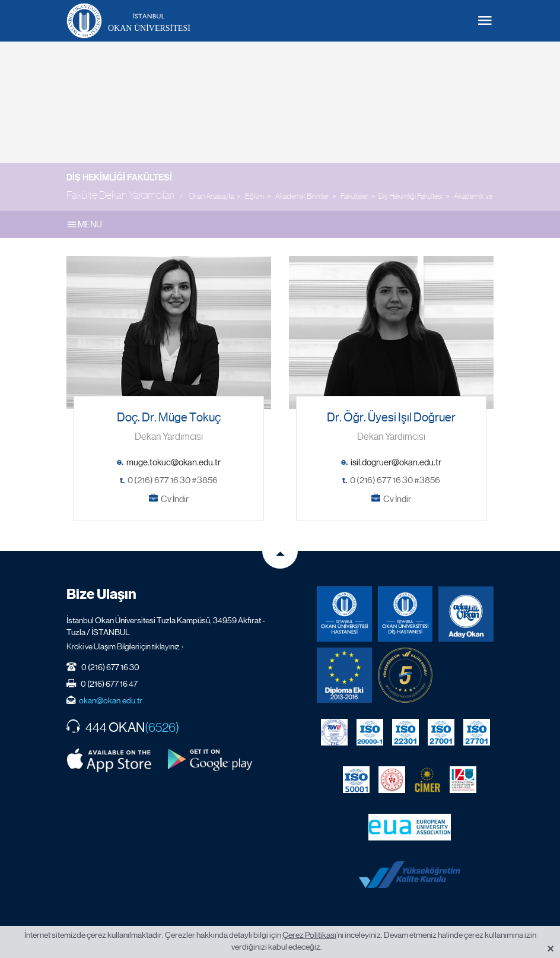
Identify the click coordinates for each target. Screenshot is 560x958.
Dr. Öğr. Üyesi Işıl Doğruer (391, 418)
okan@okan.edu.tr (111, 700)
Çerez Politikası (309, 935)
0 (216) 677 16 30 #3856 (173, 480)
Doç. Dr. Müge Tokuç (169, 418)
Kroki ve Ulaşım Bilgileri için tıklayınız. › (125, 646)
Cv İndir (175, 499)
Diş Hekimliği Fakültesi (119, 177)
